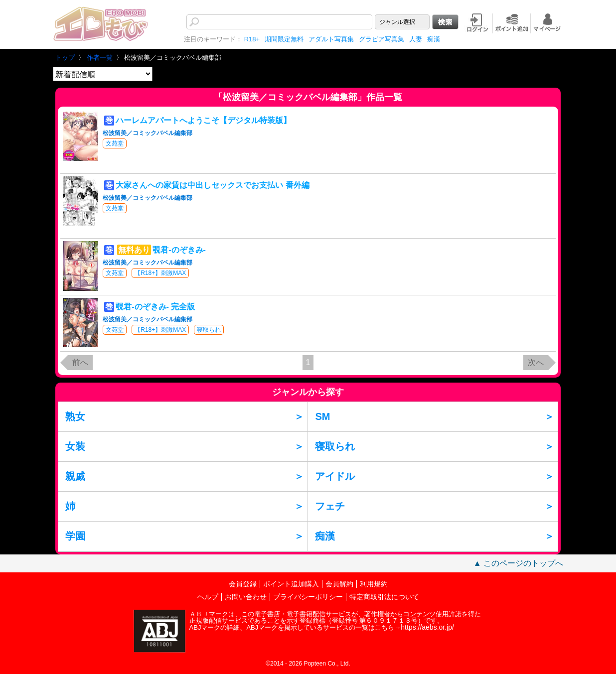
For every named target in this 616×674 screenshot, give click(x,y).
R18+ (252, 39)
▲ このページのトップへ (518, 563)
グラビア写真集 (382, 39)
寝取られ (209, 330)
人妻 (416, 39)
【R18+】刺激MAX (160, 273)
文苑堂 (115, 143)
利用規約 (374, 584)
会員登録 (243, 584)
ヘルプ (208, 597)
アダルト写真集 (331, 39)
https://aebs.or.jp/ (427, 627)
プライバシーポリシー (308, 597)
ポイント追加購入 (291, 584)
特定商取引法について (384, 597)
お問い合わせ (246, 597)
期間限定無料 (284, 39)
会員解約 (339, 584)
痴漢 (434, 39)
